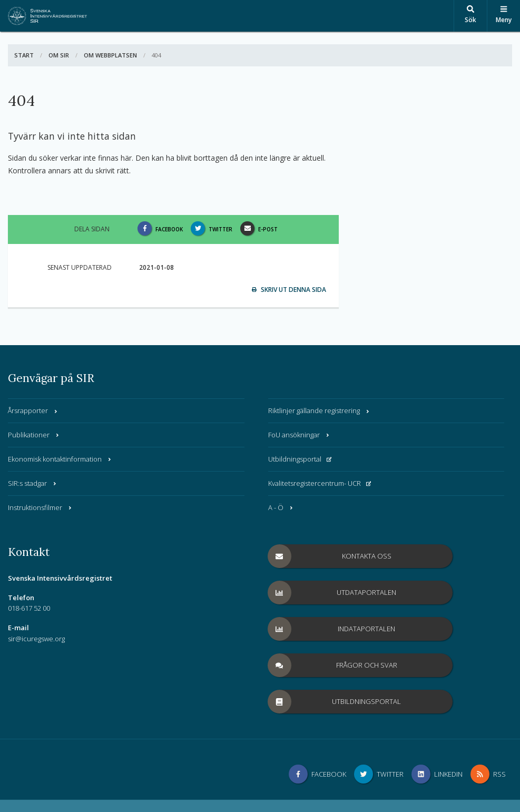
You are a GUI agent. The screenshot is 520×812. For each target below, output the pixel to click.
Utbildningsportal (300, 459)
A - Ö (281, 507)
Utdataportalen (332, 593)
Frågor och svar (333, 665)
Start (24, 55)
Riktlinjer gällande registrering (319, 410)
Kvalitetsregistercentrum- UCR (320, 483)
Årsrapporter (33, 410)
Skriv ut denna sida (289, 290)
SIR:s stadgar (33, 483)
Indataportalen (332, 629)
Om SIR (59, 55)
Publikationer (34, 435)
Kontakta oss (330, 556)
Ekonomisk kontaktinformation (60, 459)
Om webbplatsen (110, 55)
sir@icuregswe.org (36, 639)
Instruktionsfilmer (40, 507)
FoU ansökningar (299, 435)
